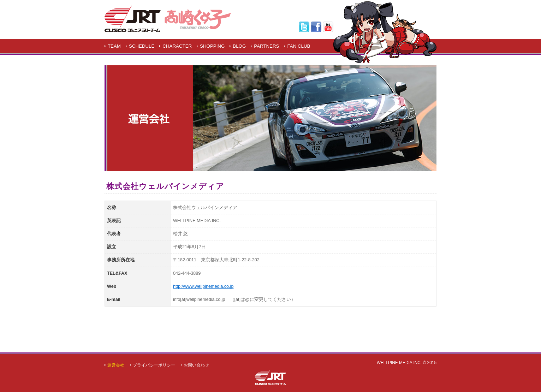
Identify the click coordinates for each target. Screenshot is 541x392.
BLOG (239, 46)
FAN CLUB (299, 46)
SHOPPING (212, 46)
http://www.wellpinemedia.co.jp (203, 286)
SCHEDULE (142, 46)
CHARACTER (177, 46)
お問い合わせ (196, 365)
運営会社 (116, 365)
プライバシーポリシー (154, 365)
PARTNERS (266, 46)
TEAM (114, 46)
